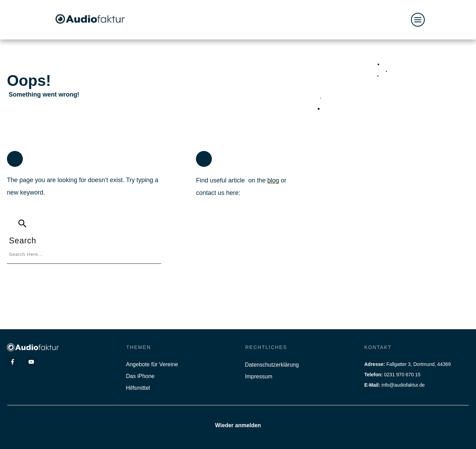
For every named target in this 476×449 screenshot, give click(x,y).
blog (273, 180)
